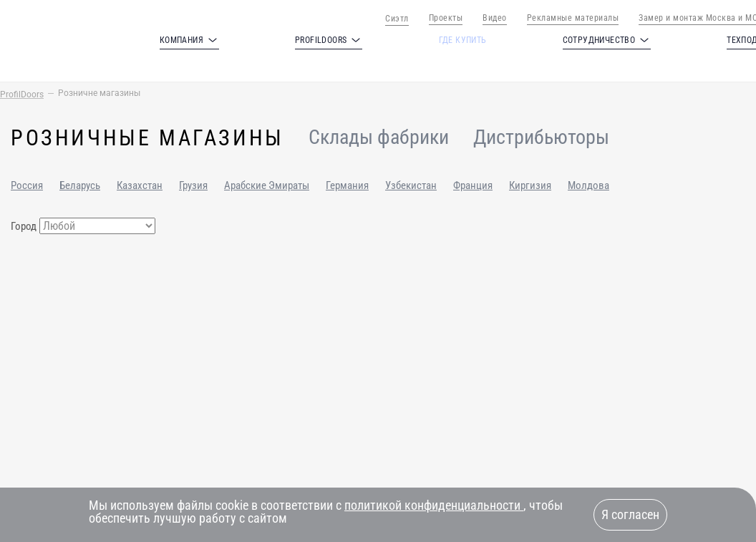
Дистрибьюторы (541, 138)
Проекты (446, 18)
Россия (27, 185)
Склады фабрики (379, 138)
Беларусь (80, 185)
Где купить (463, 40)
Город (24, 226)
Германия (347, 185)
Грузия (193, 185)
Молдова (588, 185)
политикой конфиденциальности (434, 505)
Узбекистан (411, 185)
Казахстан (140, 185)
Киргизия (530, 185)
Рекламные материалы (573, 18)
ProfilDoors (22, 95)
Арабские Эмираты (267, 185)
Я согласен (630, 514)
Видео (495, 18)
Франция (473, 185)
